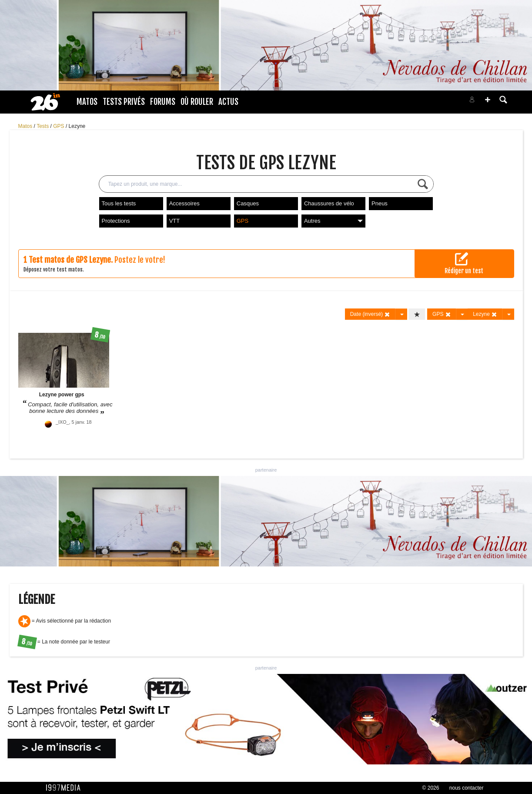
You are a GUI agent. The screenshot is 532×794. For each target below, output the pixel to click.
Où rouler (197, 102)
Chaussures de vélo (329, 203)
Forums (163, 102)
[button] (488, 100)
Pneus (380, 203)
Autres (333, 221)
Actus (228, 102)
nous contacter (467, 788)
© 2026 (431, 788)
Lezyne (77, 126)
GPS (59, 126)
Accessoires (184, 203)
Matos (87, 102)
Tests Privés (124, 102)
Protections (116, 221)
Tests (43, 126)
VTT (175, 221)
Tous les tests (119, 203)
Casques (248, 203)
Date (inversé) (370, 314)
